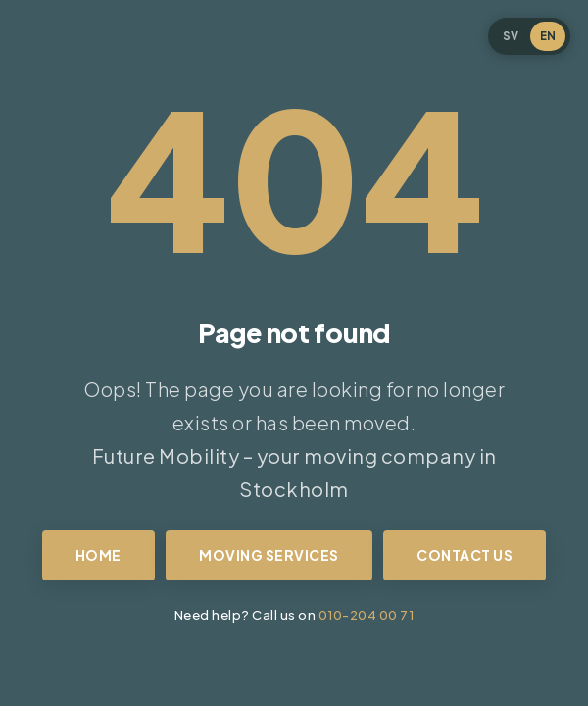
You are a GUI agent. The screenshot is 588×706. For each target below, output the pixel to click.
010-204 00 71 (367, 614)
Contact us (465, 555)
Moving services (269, 555)
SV (511, 36)
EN (548, 36)
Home (98, 555)
